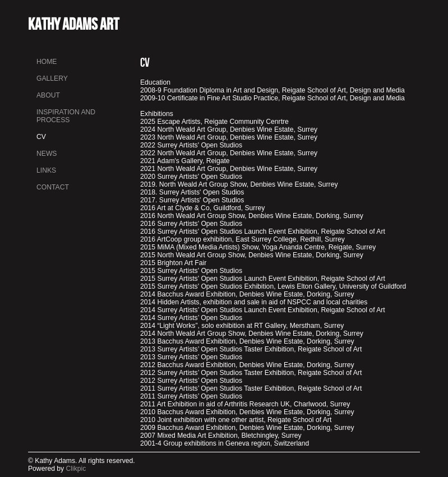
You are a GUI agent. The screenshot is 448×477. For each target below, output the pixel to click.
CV (41, 137)
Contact (53, 187)
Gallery (52, 78)
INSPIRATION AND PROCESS (66, 116)
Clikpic (76, 469)
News (47, 154)
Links (46, 170)
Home (47, 62)
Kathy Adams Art (73, 24)
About (48, 95)
